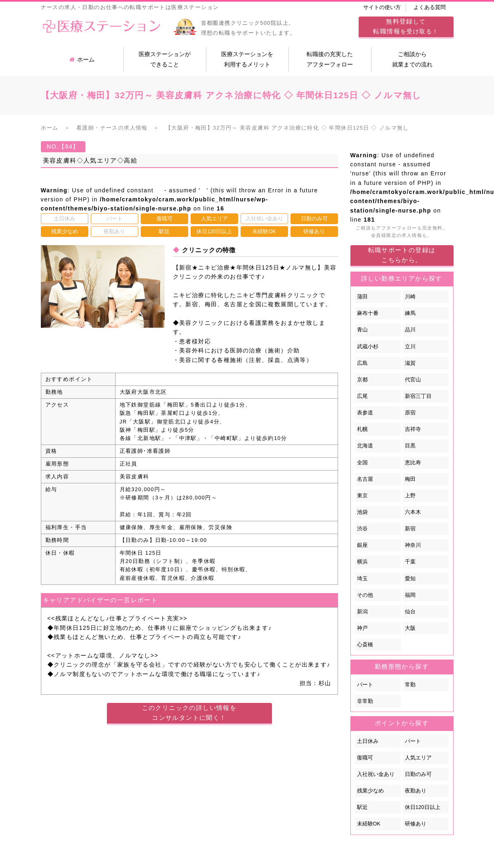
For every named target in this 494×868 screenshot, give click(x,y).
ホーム (82, 59)
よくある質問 (430, 7)
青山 (362, 330)
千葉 (410, 562)
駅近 (362, 807)
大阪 (410, 628)
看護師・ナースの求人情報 (112, 128)
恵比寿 (413, 463)
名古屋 (365, 479)
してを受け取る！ (406, 26)
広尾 (362, 396)
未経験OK (369, 824)
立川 (410, 347)
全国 (362, 463)
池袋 (362, 512)
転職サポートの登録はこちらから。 (402, 255)
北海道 (365, 446)
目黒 (410, 446)
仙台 (410, 612)
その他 (365, 595)
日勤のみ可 (418, 774)
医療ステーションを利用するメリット (247, 59)
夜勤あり (416, 791)
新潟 (362, 612)
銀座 (362, 545)
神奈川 (413, 545)
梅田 (410, 479)
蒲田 (362, 297)
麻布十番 (368, 313)
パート (365, 685)
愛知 (410, 579)
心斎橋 (365, 645)
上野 (410, 496)
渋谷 (362, 529)
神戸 (362, 628)
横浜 (362, 562)
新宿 (410, 529)
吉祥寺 (413, 429)
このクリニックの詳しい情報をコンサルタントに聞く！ (189, 713)
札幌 (362, 429)
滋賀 (410, 363)
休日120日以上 (423, 807)
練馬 (410, 313)
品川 (410, 330)
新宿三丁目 (418, 396)
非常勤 (365, 701)
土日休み (368, 741)
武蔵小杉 (368, 347)
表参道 (365, 413)
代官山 (413, 380)
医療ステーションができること (165, 59)
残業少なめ (370, 791)
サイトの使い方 (382, 7)
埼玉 (362, 579)
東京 (362, 496)
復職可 (365, 758)
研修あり (416, 824)
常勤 (410, 685)
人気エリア (418, 758)
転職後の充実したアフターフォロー (330, 59)
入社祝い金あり (376, 774)
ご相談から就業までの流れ (412, 59)
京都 (362, 380)
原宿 (410, 413)
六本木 (413, 512)
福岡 (410, 595)
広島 (362, 363)
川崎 (410, 297)
